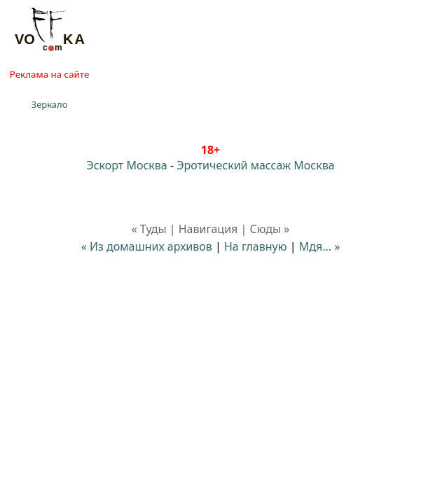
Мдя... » (320, 246)
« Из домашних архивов (147, 246)
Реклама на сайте (49, 74)
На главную (256, 246)
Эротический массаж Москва (255, 165)
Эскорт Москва (126, 165)
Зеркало (50, 104)
